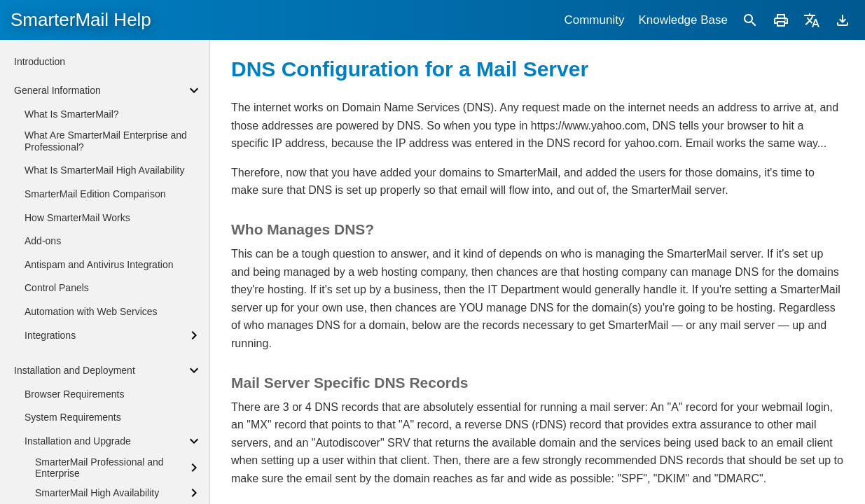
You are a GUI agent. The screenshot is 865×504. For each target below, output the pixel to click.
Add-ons (43, 241)
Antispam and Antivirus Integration (99, 265)
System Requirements (73, 417)
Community (594, 20)
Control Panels (57, 288)
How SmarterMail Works (77, 218)
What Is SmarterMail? (72, 114)
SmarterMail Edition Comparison (95, 194)
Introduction (40, 62)
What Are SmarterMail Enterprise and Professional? (106, 141)
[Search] (750, 20)
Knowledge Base (683, 20)
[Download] (843, 20)
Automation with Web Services (91, 311)
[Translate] (812, 20)
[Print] (781, 20)
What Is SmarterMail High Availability (104, 170)
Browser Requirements (74, 394)
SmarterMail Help (81, 20)
